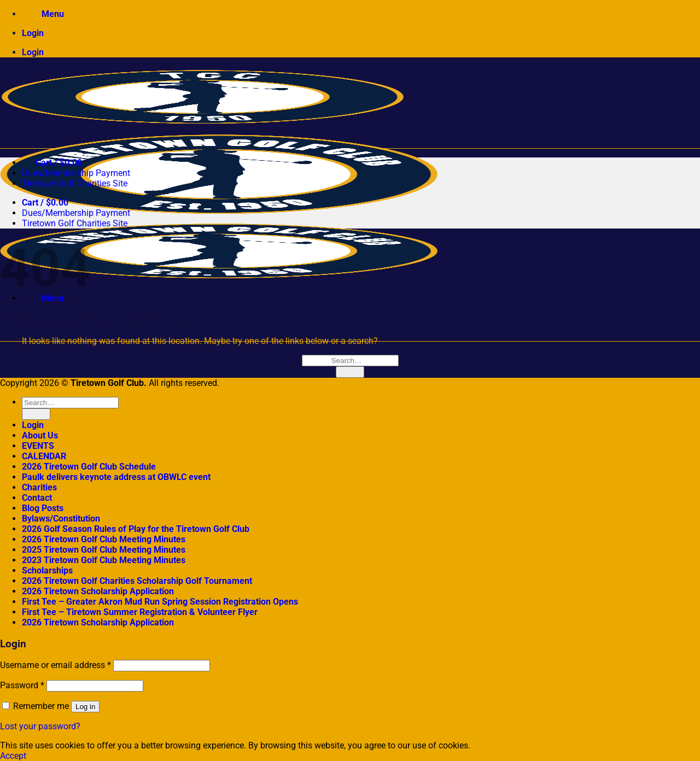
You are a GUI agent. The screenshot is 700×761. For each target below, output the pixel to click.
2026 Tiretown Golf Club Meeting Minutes (104, 539)
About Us (40, 435)
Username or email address (56, 665)
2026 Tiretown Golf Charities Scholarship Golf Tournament (137, 581)
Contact (37, 498)
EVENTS (38, 446)
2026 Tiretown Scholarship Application (98, 591)
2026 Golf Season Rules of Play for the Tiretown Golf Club (136, 529)
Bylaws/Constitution (61, 519)
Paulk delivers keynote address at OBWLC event (116, 477)
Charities (39, 487)
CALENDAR (44, 456)
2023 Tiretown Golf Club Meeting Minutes (104, 560)
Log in (85, 707)
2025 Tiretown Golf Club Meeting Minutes (104, 550)
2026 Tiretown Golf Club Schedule (89, 467)
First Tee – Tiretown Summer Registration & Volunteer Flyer (140, 612)
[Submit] (350, 372)
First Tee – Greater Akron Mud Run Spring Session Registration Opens (160, 602)
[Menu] (43, 14)
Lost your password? (40, 726)
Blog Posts (43, 508)
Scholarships (47, 570)
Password (22, 685)
